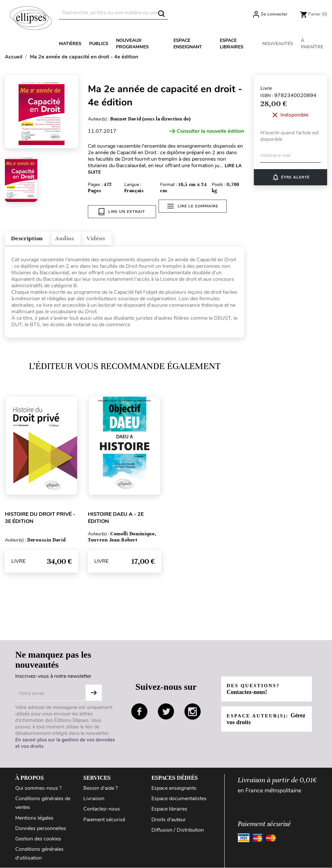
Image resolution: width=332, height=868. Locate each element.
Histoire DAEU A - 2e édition (116, 518)
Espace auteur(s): (260, 719)
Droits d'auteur (169, 820)
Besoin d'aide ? (101, 789)
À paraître (312, 44)
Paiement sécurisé (104, 820)
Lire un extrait (122, 212)
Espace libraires (232, 44)
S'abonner (94, 693)
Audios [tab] (82, 237)
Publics (99, 44)
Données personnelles (41, 829)
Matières (70, 44)
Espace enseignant (188, 44)
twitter (166, 712)
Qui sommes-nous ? (38, 789)
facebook (139, 712)
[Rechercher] (113, 13)
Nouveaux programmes (132, 44)
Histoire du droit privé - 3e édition (40, 518)
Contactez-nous (102, 810)
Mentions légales (34, 818)
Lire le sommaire (196, 212)
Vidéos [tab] (122, 237)
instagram (193, 712)
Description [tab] (34, 237)
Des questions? (256, 689)
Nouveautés (278, 44)
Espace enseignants (174, 789)
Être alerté (291, 177)
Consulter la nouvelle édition (207, 131)
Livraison (94, 799)
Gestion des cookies (38, 839)
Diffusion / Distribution (178, 830)
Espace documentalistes (179, 799)
